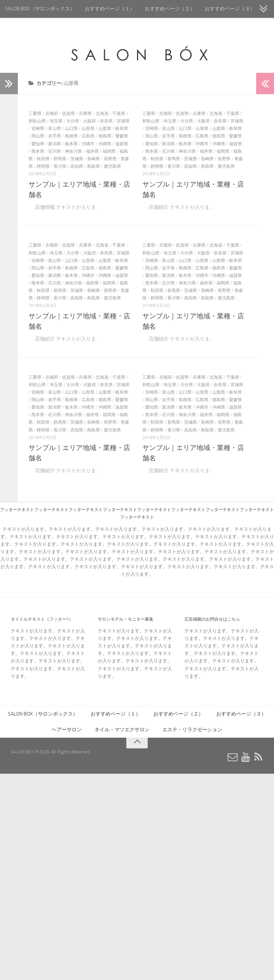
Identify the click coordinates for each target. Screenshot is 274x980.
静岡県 (43, 166)
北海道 (102, 113)
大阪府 (90, 121)
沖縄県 (105, 144)
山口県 (71, 128)
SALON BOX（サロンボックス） (40, 9)
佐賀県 (68, 113)
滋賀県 (122, 144)
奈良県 (106, 121)
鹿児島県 (112, 166)
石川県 (55, 151)
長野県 (110, 159)
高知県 (77, 166)
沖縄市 (88, 144)
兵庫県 (85, 113)
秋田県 (43, 159)
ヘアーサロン (67, 730)
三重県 (35, 113)
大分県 (73, 121)
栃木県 (71, 144)
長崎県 (93, 159)
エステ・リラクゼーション (192, 730)
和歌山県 (37, 121)
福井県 (92, 151)
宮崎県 (38, 128)
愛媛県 (122, 136)
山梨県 (105, 128)
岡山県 (38, 136)
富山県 (55, 128)
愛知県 (38, 144)
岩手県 (55, 136)
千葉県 (119, 113)
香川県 (60, 166)
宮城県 (123, 121)
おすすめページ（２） (170, 9)
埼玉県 (56, 121)
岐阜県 (122, 128)
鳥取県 (93, 166)
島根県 (71, 136)
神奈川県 (73, 151)
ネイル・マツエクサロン (122, 730)
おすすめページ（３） (230, 9)
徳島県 (105, 136)
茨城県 (77, 159)
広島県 (88, 136)
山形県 (88, 128)
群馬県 (60, 159)
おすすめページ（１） (110, 9)
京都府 (52, 113)
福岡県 (109, 151)
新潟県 (55, 144)
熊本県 (38, 151)
